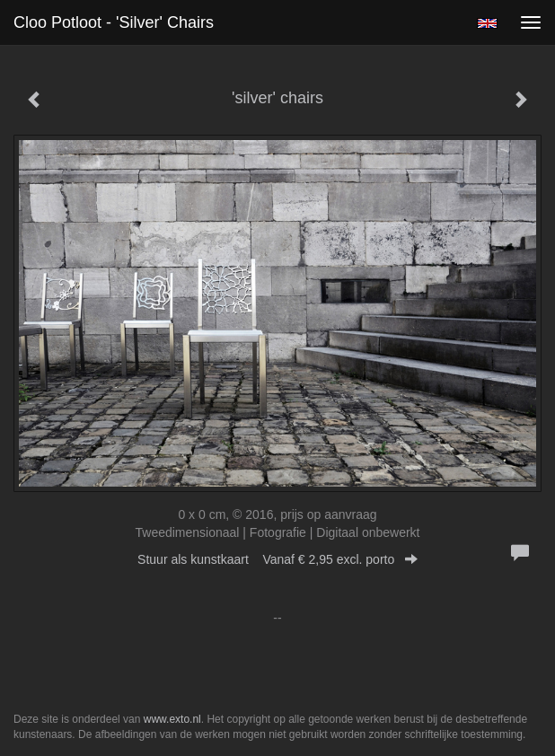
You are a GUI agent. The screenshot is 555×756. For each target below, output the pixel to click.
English (487, 23)
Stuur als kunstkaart (277, 559)
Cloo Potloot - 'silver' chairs (114, 22)
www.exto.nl (172, 719)
